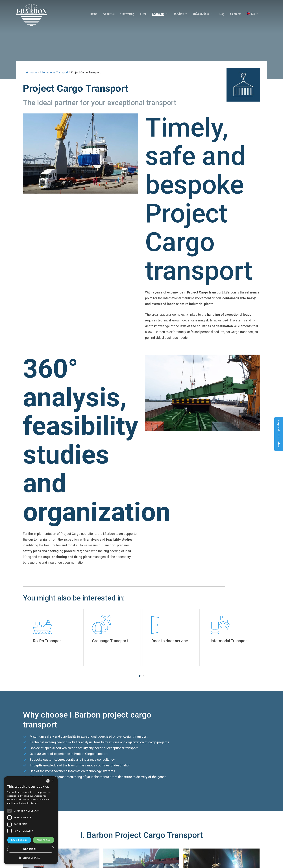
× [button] (53, 781)
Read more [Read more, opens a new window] (32, 803)
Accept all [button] (43, 840)
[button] (140, 676)
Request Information (279, 434)
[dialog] (31, 820)
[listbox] (48, 781)
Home (31, 72)
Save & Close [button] (19, 840)
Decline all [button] (31, 849)
